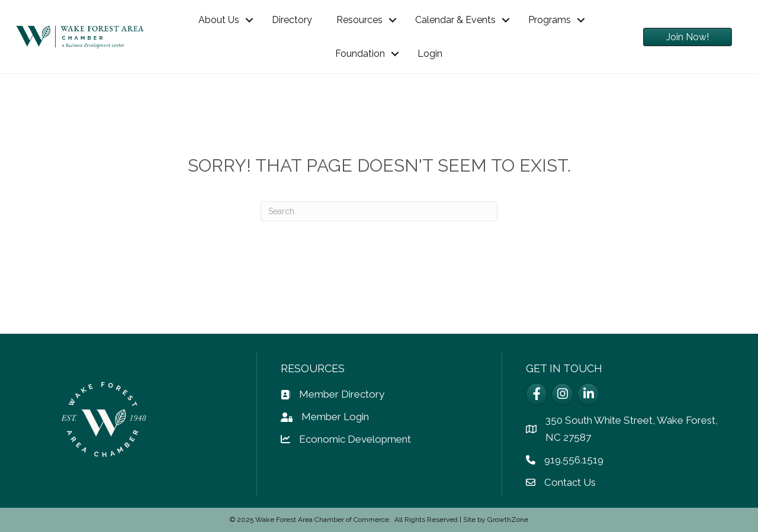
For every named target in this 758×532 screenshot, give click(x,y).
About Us (219, 20)
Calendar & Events (455, 20)
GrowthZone (508, 520)
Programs (550, 20)
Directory (292, 20)
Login (430, 54)
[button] (688, 37)
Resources (359, 20)
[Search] (379, 211)
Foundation (360, 54)
